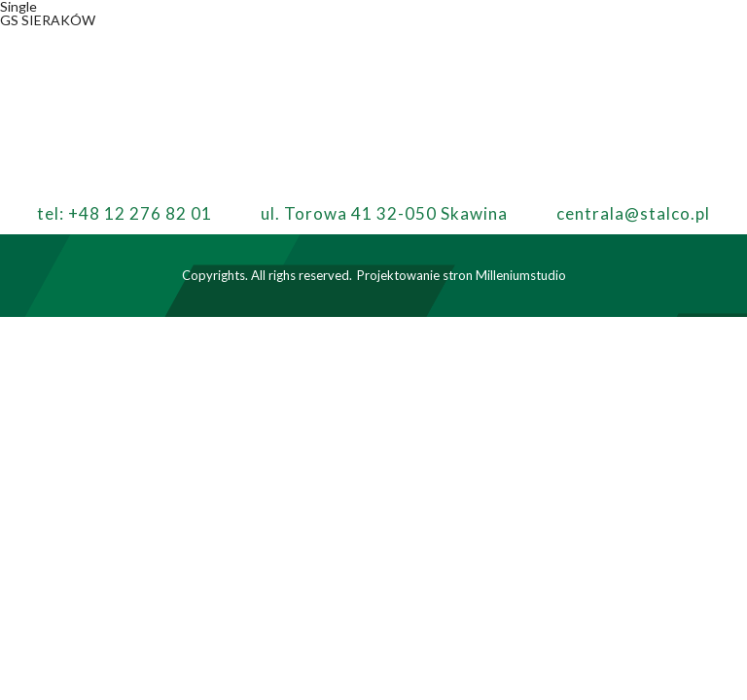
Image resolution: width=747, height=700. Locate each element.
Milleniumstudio (521, 275)
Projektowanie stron (415, 275)
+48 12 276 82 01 (140, 213)
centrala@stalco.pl (633, 213)
